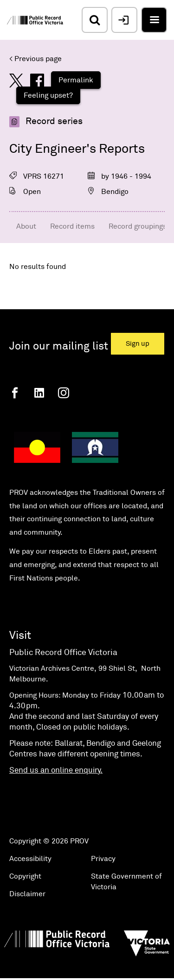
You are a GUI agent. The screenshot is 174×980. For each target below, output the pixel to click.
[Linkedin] (39, 393)
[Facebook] (15, 393)
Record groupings (138, 226)
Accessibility (30, 859)
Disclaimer (27, 894)
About (26, 226)
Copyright (25, 876)
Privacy (103, 859)
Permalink (76, 80)
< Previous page (35, 59)
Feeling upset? (48, 95)
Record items (72, 226)
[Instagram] (64, 393)
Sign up (138, 344)
